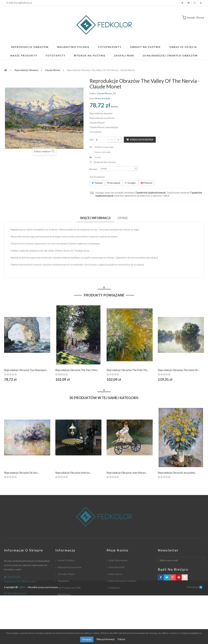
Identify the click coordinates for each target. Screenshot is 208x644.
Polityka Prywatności (69, 615)
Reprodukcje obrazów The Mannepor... (26, 370)
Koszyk (195, 3)
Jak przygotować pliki (69, 588)
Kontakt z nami (66, 574)
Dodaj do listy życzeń (105, 162)
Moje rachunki (116, 567)
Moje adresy (115, 574)
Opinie (123, 218)
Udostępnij (114, 183)
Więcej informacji (106, 639)
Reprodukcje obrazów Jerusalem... (177, 473)
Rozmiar (94, 169)
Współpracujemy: (67, 608)
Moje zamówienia (118, 560)
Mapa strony (64, 622)
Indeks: (93, 93)
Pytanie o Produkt (103, 152)
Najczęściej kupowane (69, 567)
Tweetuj (97, 183)
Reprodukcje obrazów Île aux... (22, 473)
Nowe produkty (66, 560)
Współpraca (64, 594)
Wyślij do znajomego (104, 147)
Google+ (130, 183)
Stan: (92, 98)
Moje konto (182, 3)
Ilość (92, 140)
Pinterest (147, 183)
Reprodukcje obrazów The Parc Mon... (77, 370)
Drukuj (98, 157)
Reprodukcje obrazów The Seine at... (179, 370)
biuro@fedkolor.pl (23, 3)
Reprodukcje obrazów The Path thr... (128, 370)
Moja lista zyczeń (188, 3)
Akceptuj (87, 639)
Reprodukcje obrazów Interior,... (74, 473)
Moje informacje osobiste (123, 581)
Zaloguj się (201, 3)
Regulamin (63, 581)
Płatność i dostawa (68, 601)
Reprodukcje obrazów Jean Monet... (127, 473)
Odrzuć (121, 639)
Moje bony (114, 588)
